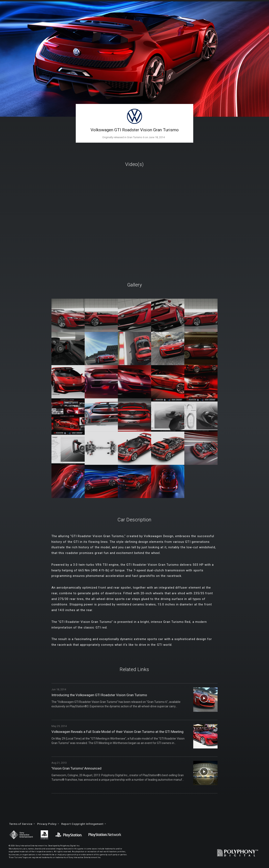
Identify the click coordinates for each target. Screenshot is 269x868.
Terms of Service (22, 824)
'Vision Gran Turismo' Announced (78, 768)
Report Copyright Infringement (87, 824)
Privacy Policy (50, 824)
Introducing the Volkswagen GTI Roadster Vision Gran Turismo (101, 695)
